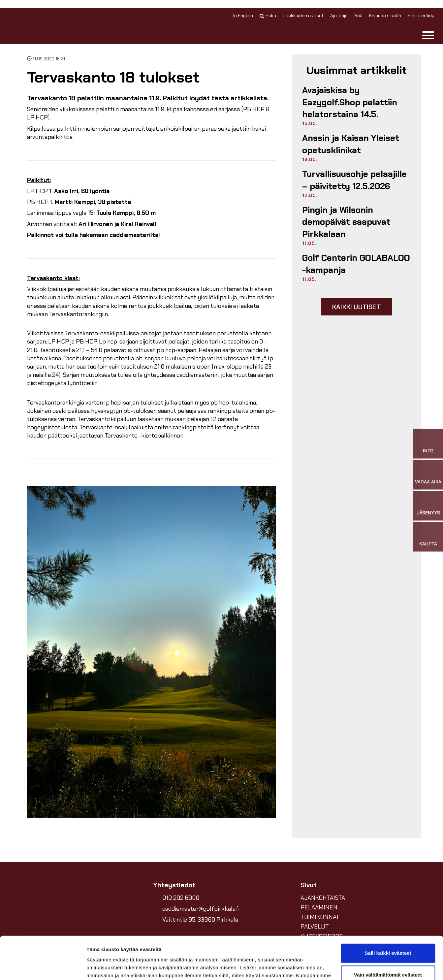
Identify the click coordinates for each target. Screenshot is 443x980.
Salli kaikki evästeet (388, 911)
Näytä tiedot (101, 967)
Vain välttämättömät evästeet (388, 932)
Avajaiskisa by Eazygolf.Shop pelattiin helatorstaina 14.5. (350, 102)
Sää (358, 16)
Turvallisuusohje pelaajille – (354, 180)
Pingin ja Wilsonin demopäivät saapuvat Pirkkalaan (346, 222)
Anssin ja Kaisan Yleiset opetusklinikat (351, 144)
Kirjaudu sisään (385, 16)
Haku (268, 16)
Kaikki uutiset (357, 307)
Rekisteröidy (421, 16)
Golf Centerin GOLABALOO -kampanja (356, 264)
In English (243, 16)
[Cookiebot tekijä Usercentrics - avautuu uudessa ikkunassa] (43, 967)
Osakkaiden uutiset (303, 16)
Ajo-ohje (339, 16)
